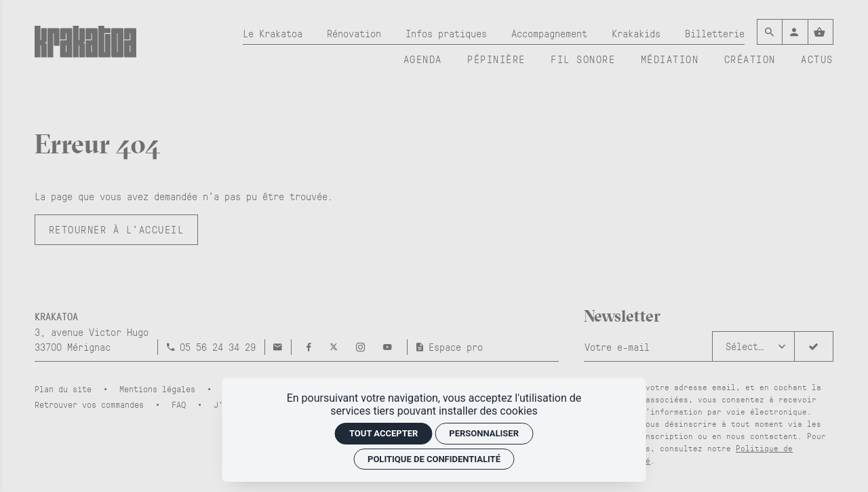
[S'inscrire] (814, 346)
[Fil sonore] (583, 59)
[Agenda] (423, 59)
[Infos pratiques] (446, 34)
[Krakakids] (636, 34)
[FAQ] (183, 404)
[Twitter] (336, 347)
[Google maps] (92, 332)
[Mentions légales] (162, 389)
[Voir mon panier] (821, 32)
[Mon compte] (795, 32)
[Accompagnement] (549, 34)
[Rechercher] (770, 32)
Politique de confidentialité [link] (434, 459)
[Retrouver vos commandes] (94, 404)
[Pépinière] (496, 59)
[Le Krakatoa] (273, 34)
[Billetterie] (715, 34)
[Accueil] (85, 50)
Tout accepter (383, 433)
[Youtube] (388, 347)
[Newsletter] (648, 346)
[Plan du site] (68, 389)
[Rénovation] (354, 34)
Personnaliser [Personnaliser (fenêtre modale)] (484, 433)
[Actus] (817, 59)
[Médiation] (670, 59)
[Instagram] (363, 347)
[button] (754, 346)
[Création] (750, 59)
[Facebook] (312, 347)
